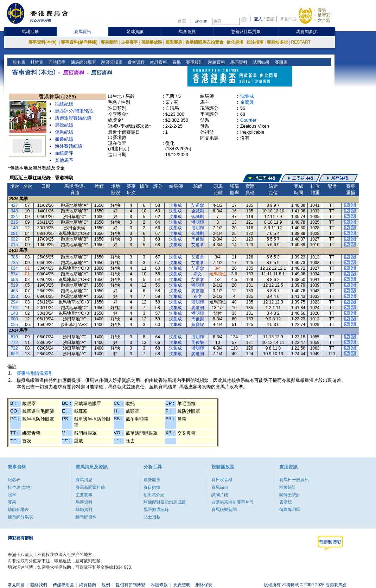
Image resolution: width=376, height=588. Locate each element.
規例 (106, 585)
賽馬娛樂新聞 (224, 510)
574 (14, 274)
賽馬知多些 (277, 42)
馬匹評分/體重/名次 (74, 111)
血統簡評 (64, 153)
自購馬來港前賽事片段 (232, 502)
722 (14, 348)
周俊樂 (198, 239)
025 (14, 325)
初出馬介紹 (154, 495)
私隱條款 (159, 585)
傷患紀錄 (64, 132)
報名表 (18, 62)
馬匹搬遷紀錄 (156, 510)
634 (14, 268)
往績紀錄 (64, 104)
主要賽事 (129, 42)
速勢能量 (152, 480)
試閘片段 (220, 495)
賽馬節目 (220, 487)
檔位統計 (288, 487)
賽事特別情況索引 (35, 373)
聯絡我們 (39, 585)
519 (14, 285)
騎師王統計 (290, 495)
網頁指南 (88, 585)
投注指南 (255, 42)
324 (14, 217)
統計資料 (158, 62)
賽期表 (280, 62)
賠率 (12, 495)
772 (14, 343)
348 (14, 211)
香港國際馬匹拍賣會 (204, 42)
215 (14, 222)
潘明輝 (198, 222)
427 (14, 205)
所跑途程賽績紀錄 (73, 118)
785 (14, 257)
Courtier (248, 120)
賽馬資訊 (83, 32)
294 (14, 302)
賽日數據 (152, 487)
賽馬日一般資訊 (294, 480)
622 (14, 354)
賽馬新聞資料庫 (90, 487)
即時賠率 (56, 62)
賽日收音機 (222, 480)
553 (14, 280)
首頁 (182, 21)
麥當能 (198, 291)
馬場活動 (30, 32)
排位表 (36, 62)
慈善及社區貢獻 (246, 32)
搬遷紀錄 (64, 139)
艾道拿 (198, 205)
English (201, 21)
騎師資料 (84, 510)
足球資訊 (135, 32)
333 (14, 296)
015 (14, 245)
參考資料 (136, 62)
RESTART (301, 42)
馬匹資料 (238, 62)
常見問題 (288, 19)
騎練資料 (216, 62)
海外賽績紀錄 (69, 146)
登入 (258, 19)
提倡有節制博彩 (130, 585)
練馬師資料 (86, 517)
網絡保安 (204, 585)
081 (14, 234)
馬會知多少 (307, 32)
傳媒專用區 (290, 510)
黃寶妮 (198, 325)
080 (14, 319)
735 (14, 263)
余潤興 (247, 102)
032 (14, 239)
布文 (198, 274)
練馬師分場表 (83, 62)
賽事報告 (194, 62)
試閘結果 (260, 62)
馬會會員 (187, 32)
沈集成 (247, 96)
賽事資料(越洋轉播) (79, 42)
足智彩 (324, 15)
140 (14, 228)
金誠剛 (198, 211)
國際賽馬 (174, 42)
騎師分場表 (111, 62)
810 (14, 337)
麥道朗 (198, 308)
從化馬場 (235, 42)
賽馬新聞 (109, 42)
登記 (270, 19)
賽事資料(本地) (43, 42)
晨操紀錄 (64, 125)
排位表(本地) (20, 487)
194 (14, 308)
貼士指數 (152, 517)
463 (14, 291)
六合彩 (324, 20)
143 (14, 313)
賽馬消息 (84, 480)
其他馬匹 (64, 160)
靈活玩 (286, 502)
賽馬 (322, 10)
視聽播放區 (152, 42)
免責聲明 (182, 585)
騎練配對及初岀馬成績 (165, 502)
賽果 (176, 62)
